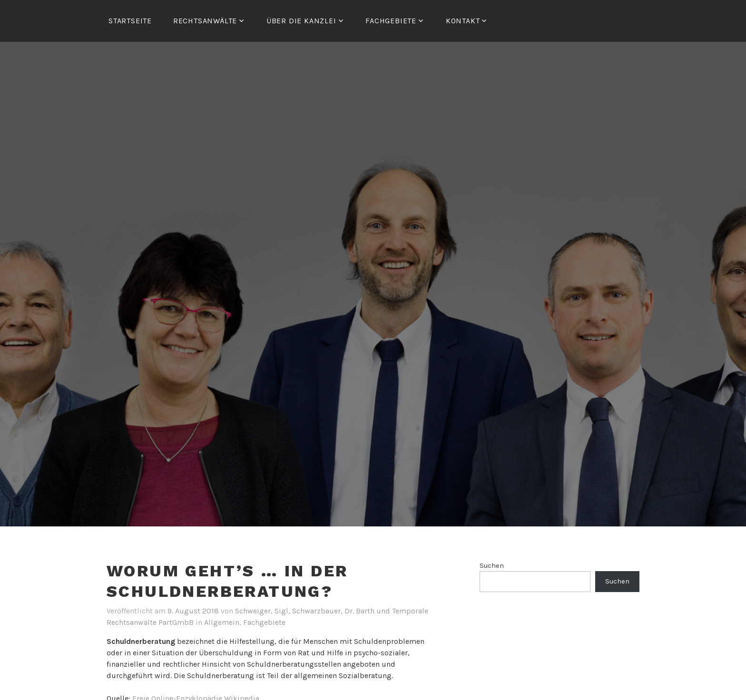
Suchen (492, 566)
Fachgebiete (264, 622)
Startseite (130, 21)
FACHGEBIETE (391, 21)
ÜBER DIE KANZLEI (301, 21)
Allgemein (222, 622)
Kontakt (463, 21)
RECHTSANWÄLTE (205, 21)
